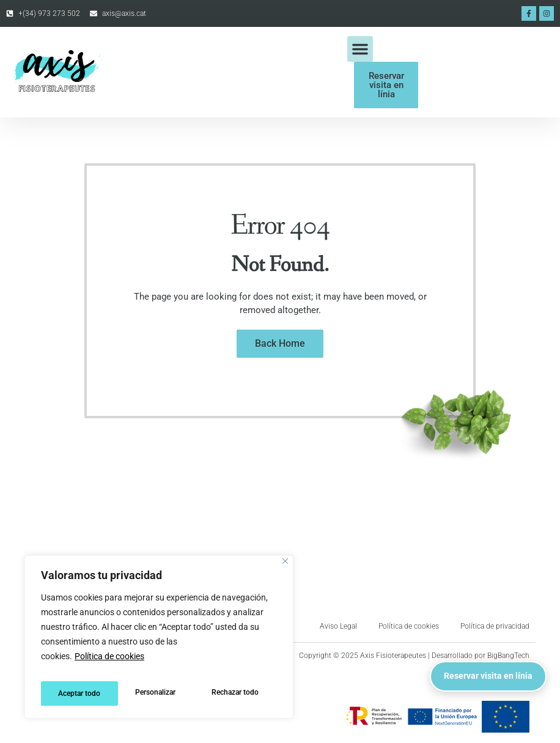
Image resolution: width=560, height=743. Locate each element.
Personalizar (77, 693)
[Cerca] (285, 569)
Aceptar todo (240, 693)
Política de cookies (109, 664)
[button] (360, 49)
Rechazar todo (158, 693)
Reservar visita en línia (475, 664)
